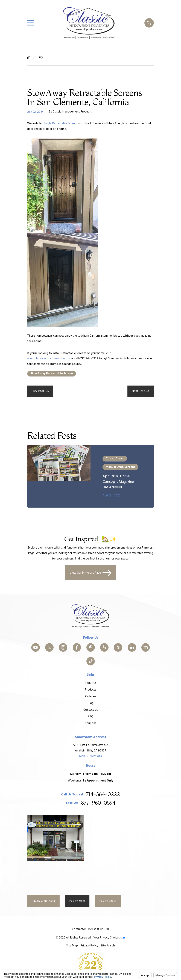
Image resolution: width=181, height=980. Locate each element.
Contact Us (90, 710)
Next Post (141, 391)
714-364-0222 (103, 795)
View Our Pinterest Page (91, 573)
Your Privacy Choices (109, 938)
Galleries (90, 696)
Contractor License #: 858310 (90, 929)
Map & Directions (90, 756)
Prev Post (40, 391)
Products (90, 690)
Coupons (90, 723)
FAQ (90, 717)
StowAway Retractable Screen (52, 374)
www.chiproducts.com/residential (49, 359)
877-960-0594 (98, 803)
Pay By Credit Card (43, 901)
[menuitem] (72, 946)
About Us (90, 683)
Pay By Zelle (77, 901)
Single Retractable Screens (61, 124)
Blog (90, 703)
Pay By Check (108, 901)
